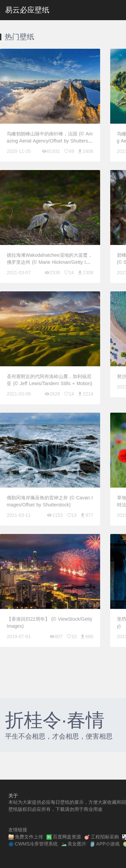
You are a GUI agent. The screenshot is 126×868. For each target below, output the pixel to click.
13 (72, 515)
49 (69, 151)
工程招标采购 (102, 837)
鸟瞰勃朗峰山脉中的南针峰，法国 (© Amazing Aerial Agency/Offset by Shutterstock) (50, 141)
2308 (85, 273)
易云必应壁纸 (27, 10)
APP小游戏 (105, 844)
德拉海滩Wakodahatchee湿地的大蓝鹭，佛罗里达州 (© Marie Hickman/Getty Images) (50, 262)
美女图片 (74, 844)
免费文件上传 (26, 837)
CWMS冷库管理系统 (33, 844)
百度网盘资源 (64, 837)
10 (72, 636)
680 (87, 636)
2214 (85, 394)
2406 (85, 151)
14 (69, 273)
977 (87, 515)
